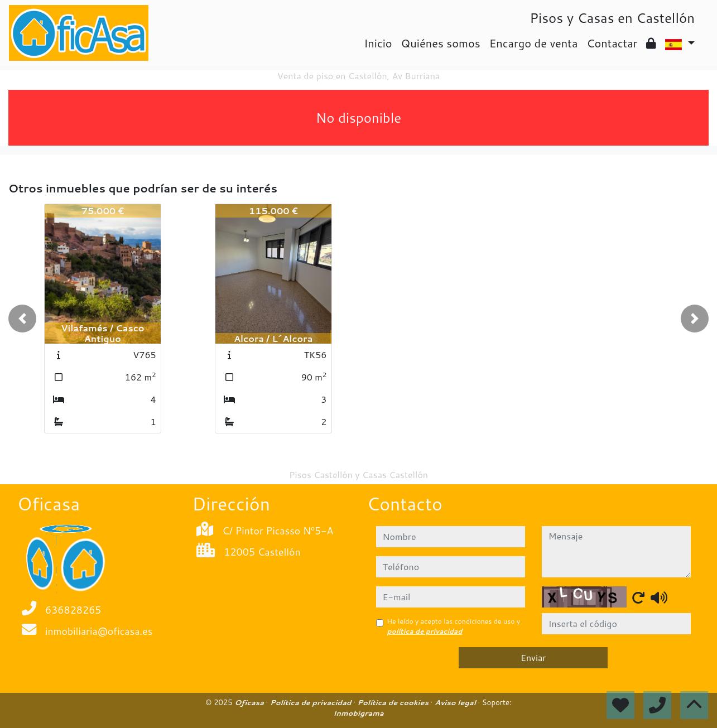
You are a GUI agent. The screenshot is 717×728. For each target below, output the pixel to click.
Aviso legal (456, 702)
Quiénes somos (441, 43)
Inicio (378, 43)
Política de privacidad (312, 702)
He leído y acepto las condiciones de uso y (454, 626)
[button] (22, 319)
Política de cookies (394, 702)
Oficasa (250, 702)
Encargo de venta (534, 43)
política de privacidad (425, 631)
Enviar (533, 657)
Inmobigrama (358, 713)
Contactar (612, 43)
